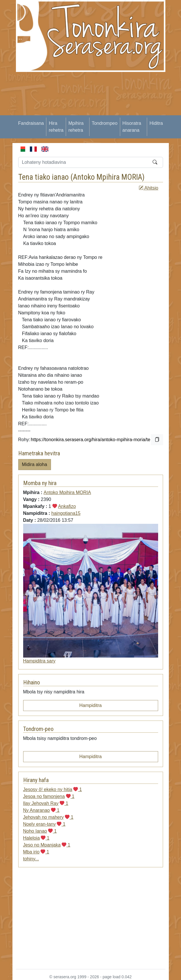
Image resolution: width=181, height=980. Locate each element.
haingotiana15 (66, 513)
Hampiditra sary (39, 661)
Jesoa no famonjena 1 (49, 796)
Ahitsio (149, 188)
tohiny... (31, 859)
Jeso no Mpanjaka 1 (47, 845)
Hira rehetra (56, 127)
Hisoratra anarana (132, 127)
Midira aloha (35, 464)
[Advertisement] (98, 112)
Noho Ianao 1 (40, 831)
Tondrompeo (105, 123)
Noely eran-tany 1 (44, 824)
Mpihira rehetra (76, 127)
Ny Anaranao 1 (41, 810)
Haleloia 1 (36, 838)
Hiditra (156, 123)
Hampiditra (91, 705)
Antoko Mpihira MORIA (108, 177)
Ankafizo (67, 506)
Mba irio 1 (36, 852)
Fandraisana (31, 123)
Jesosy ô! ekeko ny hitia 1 (53, 789)
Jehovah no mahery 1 (48, 817)
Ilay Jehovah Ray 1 (46, 803)
